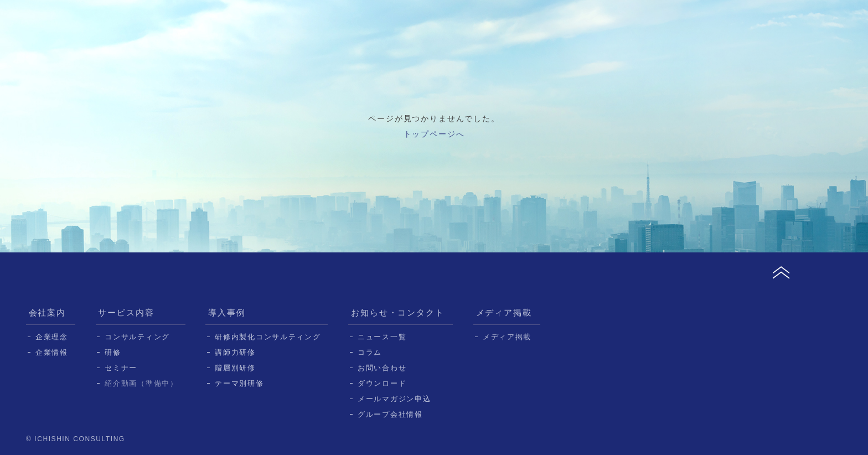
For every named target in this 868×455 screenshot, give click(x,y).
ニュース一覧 (382, 337)
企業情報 (52, 352)
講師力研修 (235, 352)
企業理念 (52, 337)
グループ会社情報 (390, 414)
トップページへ (434, 134)
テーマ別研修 (239, 383)
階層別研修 (235, 368)
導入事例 (227, 312)
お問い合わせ (382, 368)
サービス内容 (126, 312)
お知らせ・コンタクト (398, 312)
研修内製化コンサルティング (268, 337)
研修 (113, 352)
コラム (370, 352)
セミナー (121, 368)
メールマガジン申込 (394, 399)
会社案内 (48, 312)
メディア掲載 (504, 312)
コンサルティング (137, 337)
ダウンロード (382, 383)
